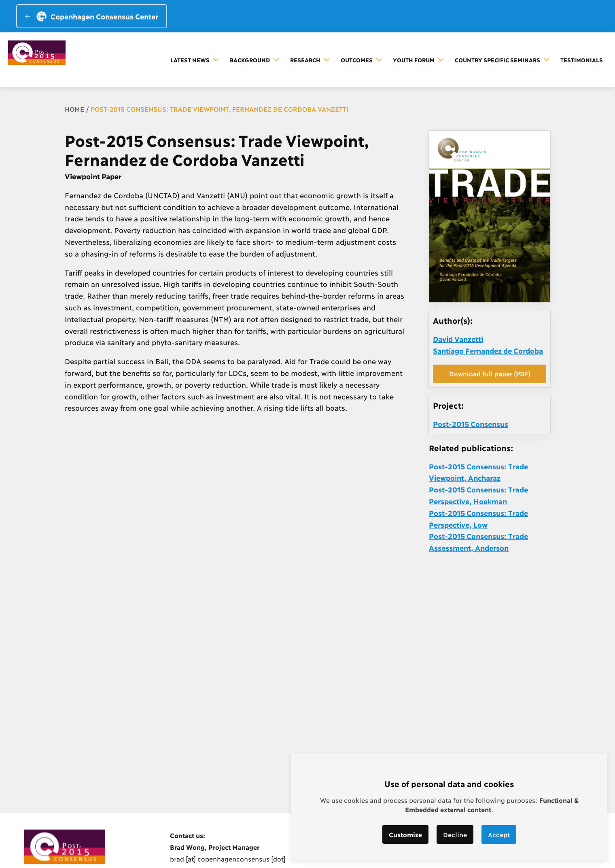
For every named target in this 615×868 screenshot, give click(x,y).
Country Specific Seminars (502, 60)
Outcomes (361, 60)
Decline (455, 834)
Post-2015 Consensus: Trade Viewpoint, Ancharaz (478, 472)
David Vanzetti (458, 339)
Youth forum (418, 60)
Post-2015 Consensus (471, 424)
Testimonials (582, 60)
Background (254, 60)
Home (74, 109)
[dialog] (449, 807)
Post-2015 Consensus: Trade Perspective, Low (478, 519)
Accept (499, 834)
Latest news (194, 60)
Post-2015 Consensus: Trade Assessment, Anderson (478, 542)
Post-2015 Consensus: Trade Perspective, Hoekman (478, 495)
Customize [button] (405, 834)
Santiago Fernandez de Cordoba (488, 350)
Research (310, 60)
